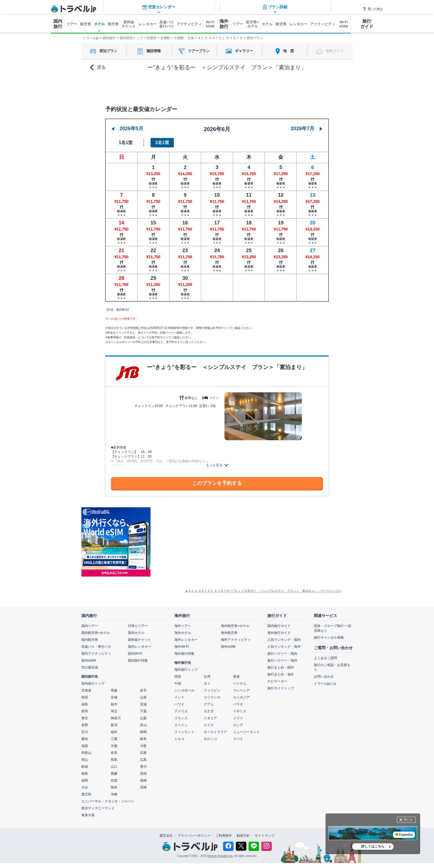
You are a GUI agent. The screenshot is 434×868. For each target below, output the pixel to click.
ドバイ (238, 739)
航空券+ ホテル (253, 24)
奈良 (114, 753)
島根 (85, 767)
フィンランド (184, 732)
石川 (85, 732)
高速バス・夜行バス (96, 647)
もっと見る (214, 465)
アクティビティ (189, 24)
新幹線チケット (139, 640)
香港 (236, 677)
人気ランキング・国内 (284, 640)
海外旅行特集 (184, 654)
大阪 (143, 746)
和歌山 (86, 753)
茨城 (143, 704)
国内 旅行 (58, 24)
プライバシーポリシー (194, 836)
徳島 (85, 774)
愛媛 (114, 774)
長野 (85, 725)
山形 (143, 697)
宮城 (114, 697)
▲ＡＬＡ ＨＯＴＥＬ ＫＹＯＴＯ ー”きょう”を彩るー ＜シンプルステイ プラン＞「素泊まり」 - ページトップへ (263, 591)
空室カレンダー (159, 87)
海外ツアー (183, 626)
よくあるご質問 (325, 658)
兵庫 (143, 753)
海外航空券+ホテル (235, 626)
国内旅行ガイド (279, 626)
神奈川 (116, 718)
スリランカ (212, 697)
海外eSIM (228, 647)
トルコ (179, 739)
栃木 (114, 704)
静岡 (143, 732)
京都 (114, 746)
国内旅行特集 (138, 660)
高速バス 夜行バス (167, 24)
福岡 (85, 780)
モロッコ (210, 739)
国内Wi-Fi (135, 654)
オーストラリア (215, 732)
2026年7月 (306, 129)
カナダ (209, 711)
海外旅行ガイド (279, 633)
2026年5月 (128, 129)
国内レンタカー (139, 647)
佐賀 (114, 780)
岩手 (143, 690)
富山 (143, 725)
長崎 (143, 780)
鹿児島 (86, 794)
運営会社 (166, 836)
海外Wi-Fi (182, 647)
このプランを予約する (217, 483)
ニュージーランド (246, 732)
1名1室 (126, 143)
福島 (85, 704)
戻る (98, 67)
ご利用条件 (224, 836)
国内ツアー (90, 626)
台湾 (207, 677)
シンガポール (184, 690)
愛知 (85, 739)
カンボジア (241, 697)
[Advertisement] (206, 542)
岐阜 (143, 739)
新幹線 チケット (129, 24)
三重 (114, 739)
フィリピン (212, 690)
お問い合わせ (324, 677)
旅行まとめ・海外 (281, 674)
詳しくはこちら (373, 846)
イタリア (210, 718)
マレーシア (241, 690)
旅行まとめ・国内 (281, 667)
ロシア (238, 725)
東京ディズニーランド (98, 808)
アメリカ (181, 711)
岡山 (85, 760)
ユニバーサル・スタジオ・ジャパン (108, 801)
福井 (114, 732)
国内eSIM (89, 660)
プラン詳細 (275, 87)
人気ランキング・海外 (284, 647)
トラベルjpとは (325, 683)
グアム (209, 704)
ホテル (100, 24)
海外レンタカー (186, 640)
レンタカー (148, 24)
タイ (207, 683)
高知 (143, 774)
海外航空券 (229, 633)
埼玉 (114, 711)
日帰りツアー (138, 626)
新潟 (114, 725)
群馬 (85, 711)
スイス (209, 725)
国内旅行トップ (93, 683)
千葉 (143, 711)
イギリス (240, 711)
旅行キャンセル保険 (329, 637)
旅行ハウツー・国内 (282, 654)
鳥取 (114, 760)
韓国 (178, 677)
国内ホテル (136, 633)
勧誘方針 (243, 836)
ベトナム (240, 683)
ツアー (72, 24)
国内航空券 (90, 640)
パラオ (238, 704)
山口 (114, 767)
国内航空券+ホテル (96, 633)
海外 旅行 (224, 24)
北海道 (86, 690)
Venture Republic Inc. (220, 856)
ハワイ (179, 704)
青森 (114, 690)
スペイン (181, 725)
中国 (178, 683)
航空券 (86, 24)
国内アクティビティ (96, 654)
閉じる (408, 820)
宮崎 (143, 787)
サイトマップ (265, 836)
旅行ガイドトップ (281, 688)
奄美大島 (88, 815)
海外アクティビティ (236, 640)
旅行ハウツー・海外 (282, 660)
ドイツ (238, 718)
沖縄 (114, 794)
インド (179, 697)
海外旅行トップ (186, 670)
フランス (181, 718)
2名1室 (162, 143)
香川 (143, 767)
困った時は (373, 9)
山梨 (143, 718)
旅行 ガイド (367, 24)
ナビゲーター (277, 681)
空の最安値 (90, 667)
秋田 (85, 697)
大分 (85, 787)
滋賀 (85, 746)
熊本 (114, 787)
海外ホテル (183, 633)
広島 (143, 760)
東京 (85, 718)
